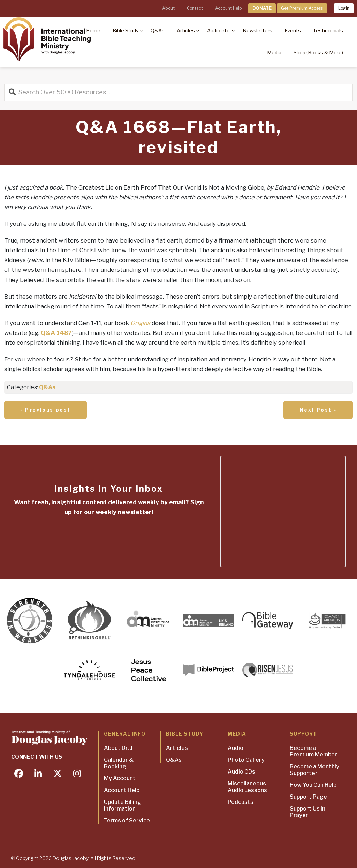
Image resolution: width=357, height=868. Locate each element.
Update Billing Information (123, 805)
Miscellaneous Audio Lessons (247, 787)
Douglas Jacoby (70, 858)
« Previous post (45, 410)
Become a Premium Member (313, 751)
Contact (195, 8)
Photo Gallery (246, 760)
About (168, 8)
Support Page (308, 797)
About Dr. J (118, 748)
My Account (120, 778)
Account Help (228, 8)
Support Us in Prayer (307, 812)
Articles (177, 748)
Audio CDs (241, 772)
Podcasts (241, 802)
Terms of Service (127, 820)
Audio (236, 748)
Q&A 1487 (56, 333)
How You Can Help (313, 785)
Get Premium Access (302, 8)
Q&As (47, 387)
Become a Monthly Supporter (314, 770)
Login (344, 8)
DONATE (262, 8)
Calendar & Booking (119, 763)
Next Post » (318, 410)
